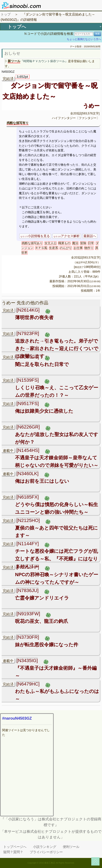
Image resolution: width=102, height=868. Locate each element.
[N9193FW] (28, 614)
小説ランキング (45, 847)
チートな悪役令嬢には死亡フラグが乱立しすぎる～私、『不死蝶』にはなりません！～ (57, 559)
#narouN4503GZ (17, 718)
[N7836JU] (28, 590)
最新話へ (90, 236)
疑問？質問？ (13, 852)
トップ (6, 14)
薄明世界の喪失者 (34, 318)
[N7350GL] (28, 357)
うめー (91, 106)
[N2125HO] (28, 520)
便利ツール (71, 847)
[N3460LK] (28, 474)
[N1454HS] (28, 450)
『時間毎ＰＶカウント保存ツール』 (44, 61)
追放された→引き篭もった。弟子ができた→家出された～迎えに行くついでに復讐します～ (57, 349)
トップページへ (15, 847)
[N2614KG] (28, 310)
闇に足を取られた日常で (42, 364)
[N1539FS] (28, 380)
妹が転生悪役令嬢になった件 (47, 645)
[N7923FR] (28, 333)
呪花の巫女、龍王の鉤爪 (42, 621)
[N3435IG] (27, 661)
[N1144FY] (28, 544)
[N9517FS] (28, 404)
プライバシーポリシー (46, 852)
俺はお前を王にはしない (42, 481)
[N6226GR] (28, 427)
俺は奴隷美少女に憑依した (44, 411)
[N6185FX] (28, 497)
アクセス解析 (67, 236)
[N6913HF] (28, 567)
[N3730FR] (28, 637)
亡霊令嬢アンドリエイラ (42, 598)
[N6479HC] (28, 684)
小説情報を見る (35, 236)
